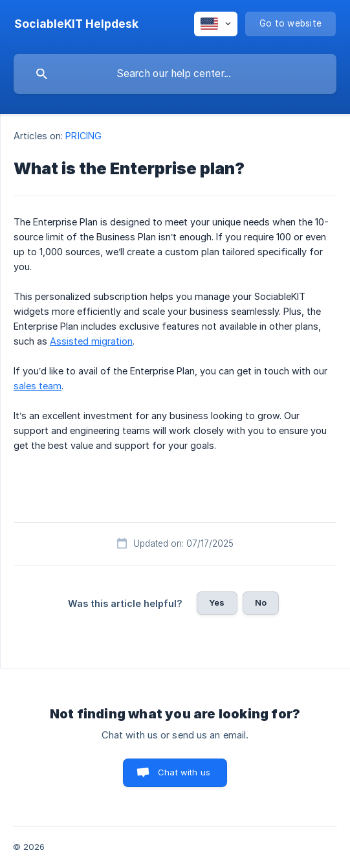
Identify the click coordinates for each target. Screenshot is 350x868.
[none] (76, 24)
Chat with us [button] (184, 772)
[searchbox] (175, 74)
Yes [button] (217, 602)
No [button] (261, 602)
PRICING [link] (83, 136)
